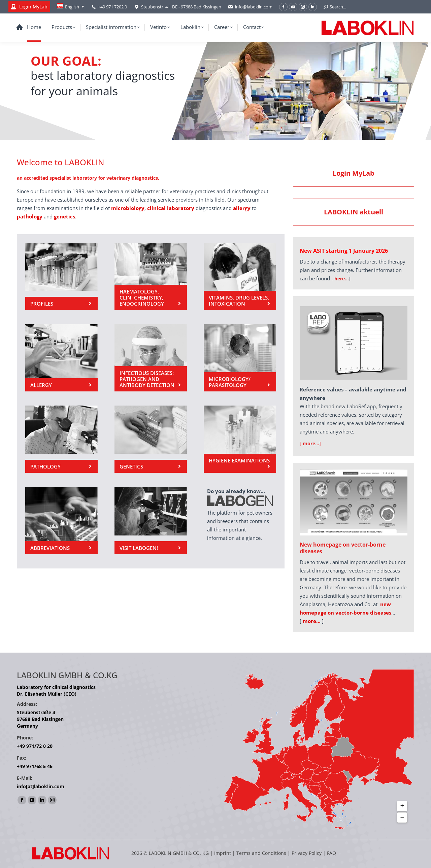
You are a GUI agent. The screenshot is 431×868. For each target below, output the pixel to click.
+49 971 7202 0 (112, 7)
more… (312, 621)
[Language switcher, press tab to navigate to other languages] (71, 7)
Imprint (223, 853)
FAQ (331, 853)
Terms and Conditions (262, 853)
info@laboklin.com (250, 7)
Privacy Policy (307, 853)
